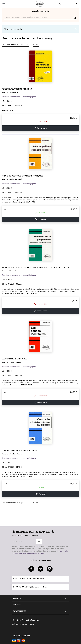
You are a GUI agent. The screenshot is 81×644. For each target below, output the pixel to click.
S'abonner (39, 541)
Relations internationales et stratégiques (19, 97)
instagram (50, 569)
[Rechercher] (40, 17)
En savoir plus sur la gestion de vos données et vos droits (40, 552)
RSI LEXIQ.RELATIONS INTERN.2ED (17, 89)
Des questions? (29, 579)
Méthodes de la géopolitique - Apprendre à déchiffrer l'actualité (36, 267)
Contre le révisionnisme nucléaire (19, 450)
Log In (60, 4)
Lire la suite (8, 111)
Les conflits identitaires (14, 359)
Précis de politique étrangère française (22, 176)
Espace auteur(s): (30, 587)
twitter (40, 569)
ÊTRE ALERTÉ (40, 128)
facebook (31, 569)
